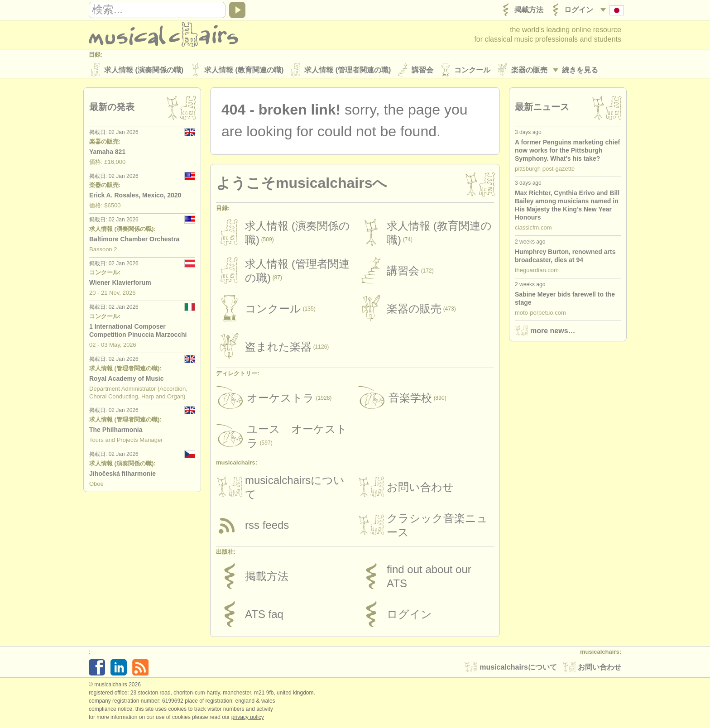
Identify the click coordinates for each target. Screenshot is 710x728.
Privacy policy (248, 718)
